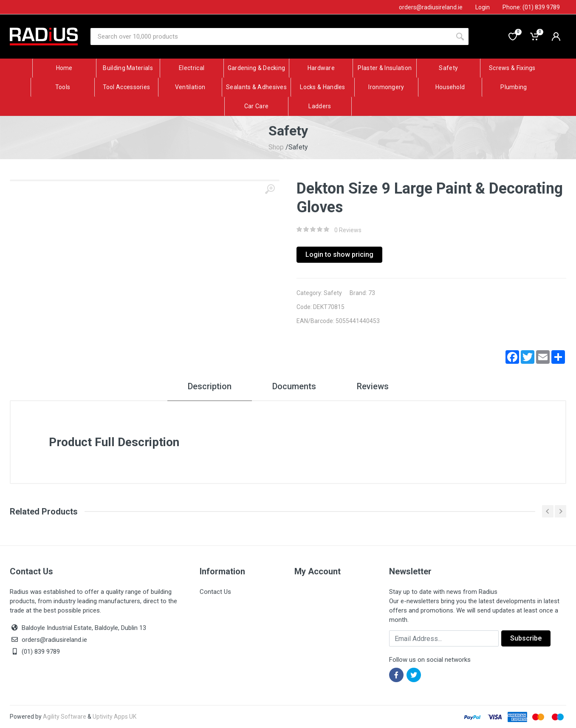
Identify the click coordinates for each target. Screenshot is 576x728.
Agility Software (65, 717)
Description (210, 386)
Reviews (373, 386)
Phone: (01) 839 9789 (531, 7)
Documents (294, 386)
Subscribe (526, 638)
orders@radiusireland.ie (54, 640)
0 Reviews (348, 230)
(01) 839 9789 (35, 652)
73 (372, 293)
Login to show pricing (339, 254)
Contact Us (215, 592)
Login (483, 7)
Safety (333, 293)
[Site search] (271, 37)
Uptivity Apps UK (114, 717)
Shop (276, 147)
